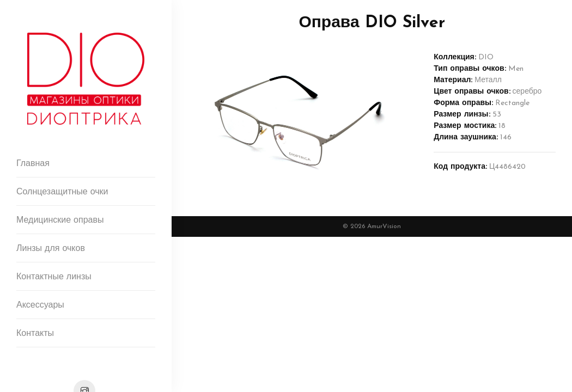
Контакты (35, 334)
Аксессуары (40, 305)
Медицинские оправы (60, 220)
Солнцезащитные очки (62, 192)
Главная (33, 164)
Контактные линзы (54, 277)
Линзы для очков (51, 249)
